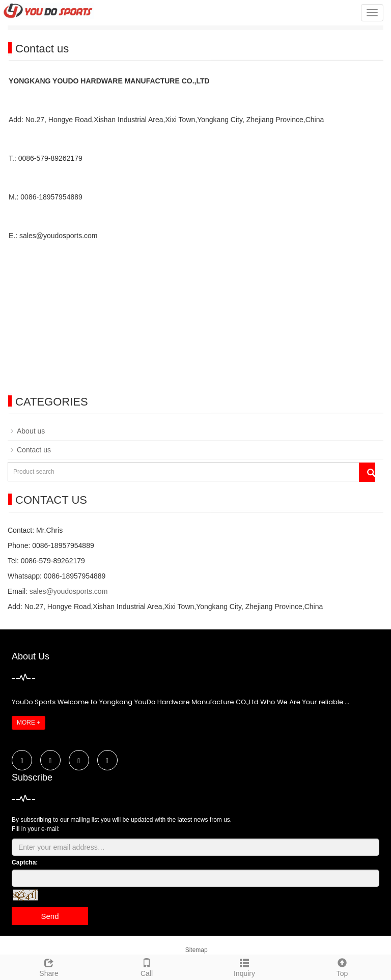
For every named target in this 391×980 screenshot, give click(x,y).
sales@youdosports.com (69, 591)
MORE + (29, 723)
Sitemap (197, 950)
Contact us (34, 450)
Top (342, 966)
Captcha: (25, 862)
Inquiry (244, 966)
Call (147, 966)
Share (49, 966)
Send (50, 916)
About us (31, 431)
